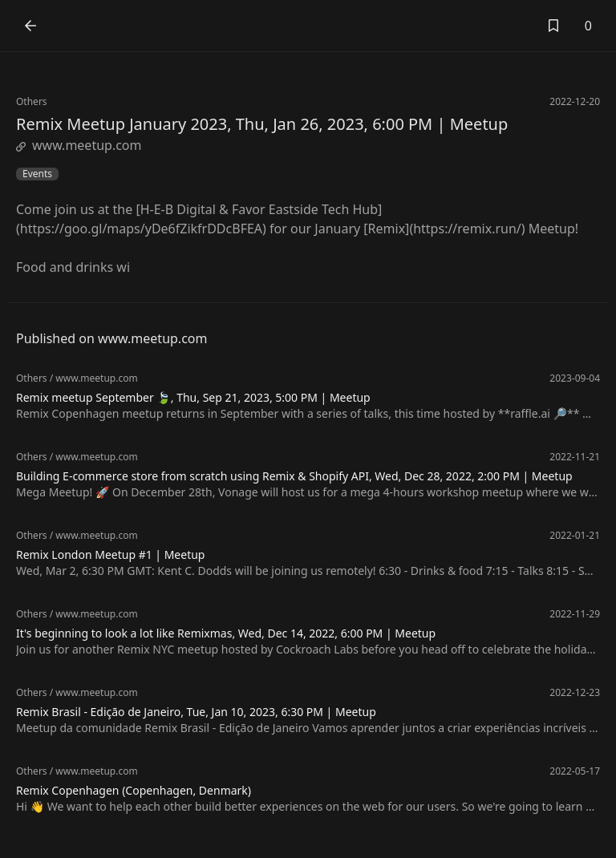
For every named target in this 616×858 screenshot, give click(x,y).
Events (37, 174)
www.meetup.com (79, 145)
